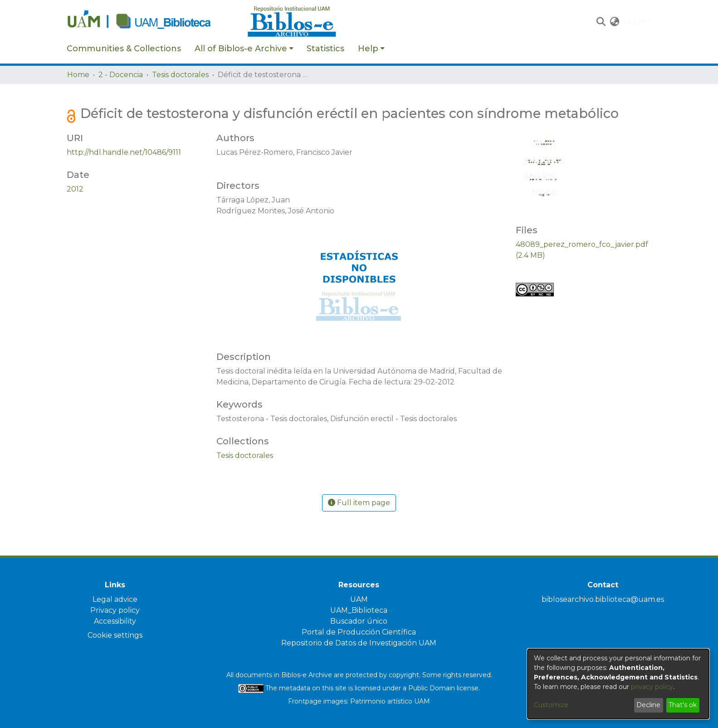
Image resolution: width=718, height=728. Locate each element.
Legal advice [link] (115, 599)
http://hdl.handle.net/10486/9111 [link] (124, 152)
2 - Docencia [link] (121, 75)
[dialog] (618, 684)
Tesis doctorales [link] (180, 75)
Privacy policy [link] (115, 610)
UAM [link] (359, 599)
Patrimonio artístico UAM (390, 701)
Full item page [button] (359, 503)
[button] (601, 22)
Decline (648, 705)
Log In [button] (635, 22)
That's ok (683, 705)
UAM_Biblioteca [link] (359, 610)
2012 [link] (75, 189)
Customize (551, 705)
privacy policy (652, 687)
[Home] (152, 22)
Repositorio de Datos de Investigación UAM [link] (359, 643)
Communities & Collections (124, 49)
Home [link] (78, 75)
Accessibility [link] (115, 621)
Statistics (325, 49)
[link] (245, 455)
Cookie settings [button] (115, 635)
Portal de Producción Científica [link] (359, 632)
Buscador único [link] (359, 621)
